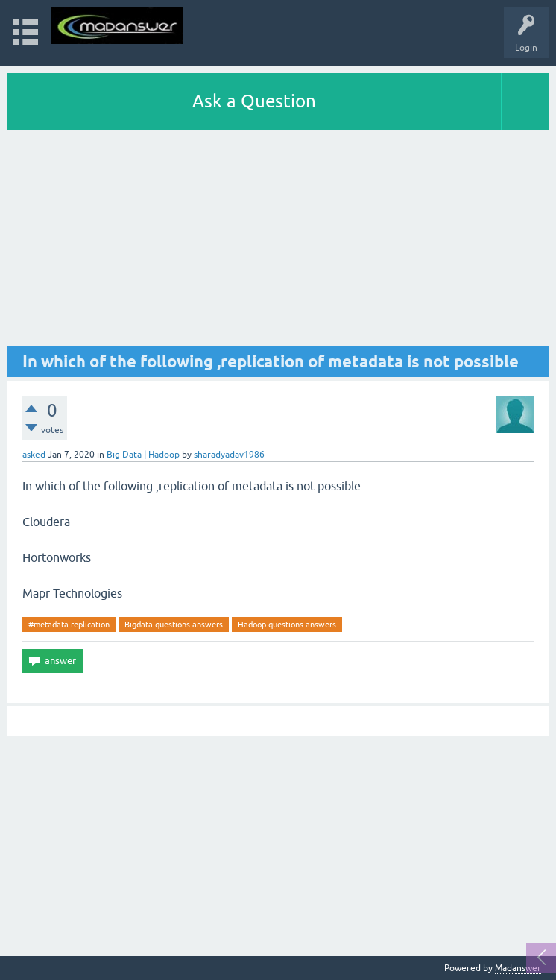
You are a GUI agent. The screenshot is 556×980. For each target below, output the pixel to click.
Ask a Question (254, 101)
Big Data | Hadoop (143, 455)
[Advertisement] (278, 241)
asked (34, 455)
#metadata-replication (69, 625)
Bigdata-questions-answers (174, 625)
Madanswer (518, 968)
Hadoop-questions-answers (287, 625)
